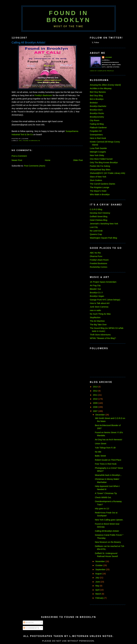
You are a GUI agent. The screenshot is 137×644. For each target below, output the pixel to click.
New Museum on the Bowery (108, 542)
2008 (96, 407)
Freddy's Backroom (43, 95)
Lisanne (108, 57)
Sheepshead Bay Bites (100, 170)
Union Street (101, 444)
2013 (96, 387)
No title (98, 452)
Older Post (78, 160)
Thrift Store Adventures (100, 335)
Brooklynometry (97, 117)
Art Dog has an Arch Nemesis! (109, 440)
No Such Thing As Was (100, 314)
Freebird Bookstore (99, 263)
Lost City (94, 227)
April (98, 590)
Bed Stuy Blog (96, 96)
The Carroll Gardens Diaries (103, 184)
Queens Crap (96, 234)
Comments (31, 628)
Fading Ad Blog (97, 124)
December (100, 415)
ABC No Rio (95, 253)
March (99, 594)
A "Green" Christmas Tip (106, 493)
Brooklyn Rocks (97, 113)
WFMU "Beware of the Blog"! (103, 338)
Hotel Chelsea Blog (99, 220)
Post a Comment (19, 156)
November (100, 561)
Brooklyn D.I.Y (96, 293)
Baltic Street (100, 456)
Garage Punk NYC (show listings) (105, 300)
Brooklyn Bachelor (98, 106)
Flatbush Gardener (98, 128)
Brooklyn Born (96, 110)
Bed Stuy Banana (98, 92)
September (101, 570)
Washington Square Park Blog (103, 238)
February (100, 598)
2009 (96, 403)
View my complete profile (102, 71)
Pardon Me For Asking (100, 166)
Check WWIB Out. (103, 497)
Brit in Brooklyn (97, 99)
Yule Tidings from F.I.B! (105, 448)
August (99, 574)
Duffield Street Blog (99, 217)
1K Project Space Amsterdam (103, 282)
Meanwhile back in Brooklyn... (108, 475)
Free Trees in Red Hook (106, 464)
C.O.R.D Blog (96, 209)
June (98, 582)
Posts (29, 623)
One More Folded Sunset (101, 159)
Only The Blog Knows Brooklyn (104, 162)
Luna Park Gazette (98, 148)
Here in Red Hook (98, 138)
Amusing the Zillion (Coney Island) (105, 85)
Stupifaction (95, 317)
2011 (96, 395)
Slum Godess (96, 180)
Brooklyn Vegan (97, 296)
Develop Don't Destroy (100, 213)
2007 (96, 411)
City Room (95, 120)
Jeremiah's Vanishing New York (104, 224)
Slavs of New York (98, 177)
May (98, 586)
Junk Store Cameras (99, 307)
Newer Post (17, 160)
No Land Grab (96, 231)
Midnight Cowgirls (98, 152)
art (20, 141)
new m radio (95, 310)
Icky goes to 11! (102, 509)
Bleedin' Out (95, 289)
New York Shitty (97, 155)
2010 (96, 399)
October (99, 565)
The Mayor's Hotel (98, 191)
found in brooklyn (31, 141)
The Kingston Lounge (100, 187)
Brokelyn (94, 103)
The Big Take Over (98, 325)
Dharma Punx (96, 256)
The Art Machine (97, 321)
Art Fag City (95, 285)
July (98, 578)
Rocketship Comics (99, 267)
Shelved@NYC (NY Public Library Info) (108, 173)
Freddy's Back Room (99, 260)
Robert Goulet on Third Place (108, 460)
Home (48, 160)
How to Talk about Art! (100, 303)
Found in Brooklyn (68, 16)
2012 (96, 391)
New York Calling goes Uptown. (109, 520)
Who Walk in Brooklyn (100, 194)
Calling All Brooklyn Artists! (29, 43)
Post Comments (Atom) (35, 166)
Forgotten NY (96, 131)
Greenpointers (96, 135)
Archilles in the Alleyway (101, 88)
